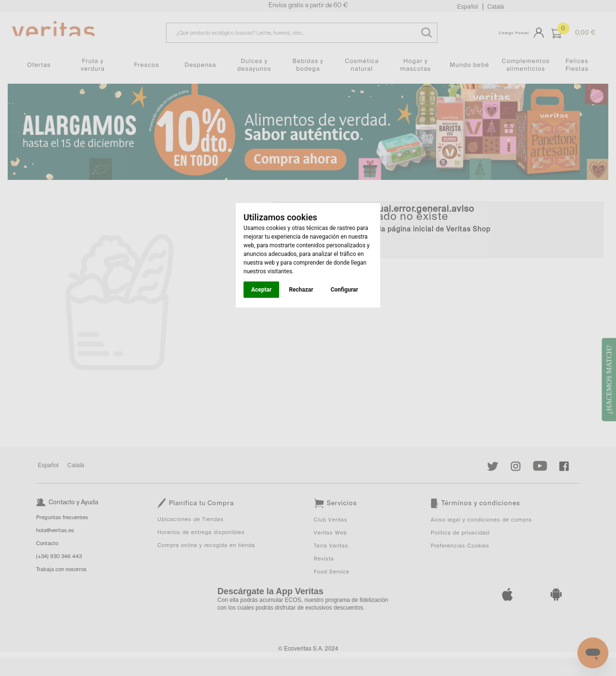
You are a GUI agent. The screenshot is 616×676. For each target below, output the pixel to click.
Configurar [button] (344, 290)
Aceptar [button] (261, 290)
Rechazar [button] (301, 290)
